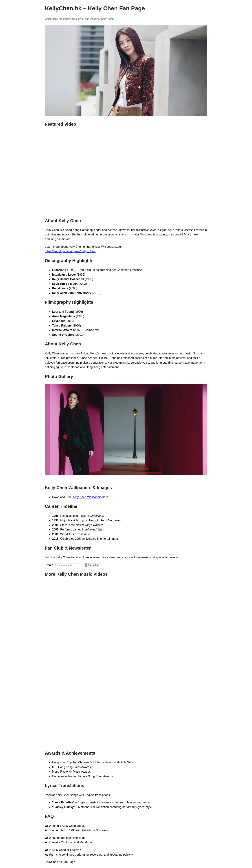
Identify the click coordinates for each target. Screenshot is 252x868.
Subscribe (93, 565)
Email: (49, 565)
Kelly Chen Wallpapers (87, 497)
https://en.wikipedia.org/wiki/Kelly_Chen (70, 251)
